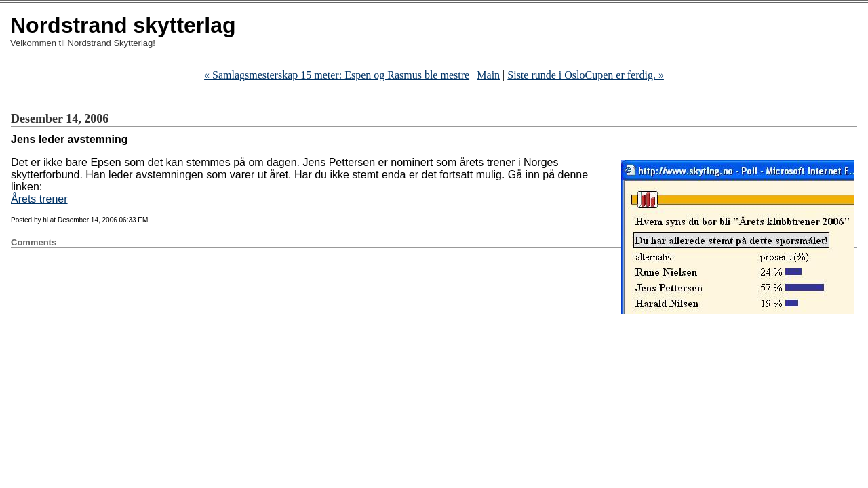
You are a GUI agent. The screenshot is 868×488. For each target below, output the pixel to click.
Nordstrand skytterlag (123, 25)
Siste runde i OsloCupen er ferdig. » (586, 75)
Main (488, 75)
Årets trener (39, 199)
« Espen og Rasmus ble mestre (337, 75)
